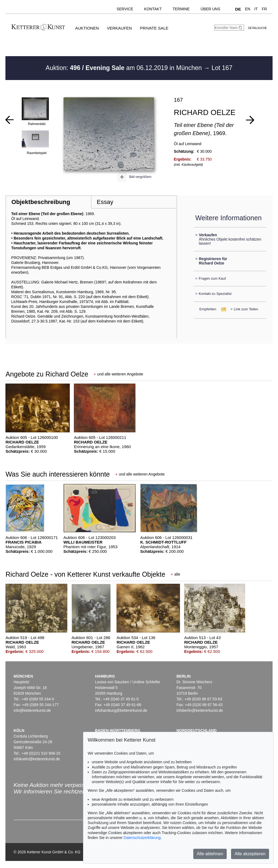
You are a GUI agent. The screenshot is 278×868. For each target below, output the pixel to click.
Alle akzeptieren (250, 854)
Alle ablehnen (210, 854)
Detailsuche (258, 28)
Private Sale (154, 28)
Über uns (210, 9)
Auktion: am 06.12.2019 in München (125, 68)
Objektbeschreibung (41, 202)
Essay (105, 202)
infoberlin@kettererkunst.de (200, 710)
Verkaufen (119, 28)
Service (125, 9)
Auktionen (87, 28)
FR (264, 9)
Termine (181, 9)
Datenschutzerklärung (142, 838)
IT (256, 9)
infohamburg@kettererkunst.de (121, 710)
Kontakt (153, 9)
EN (247, 9)
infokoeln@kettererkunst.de (37, 759)
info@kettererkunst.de (32, 710)
